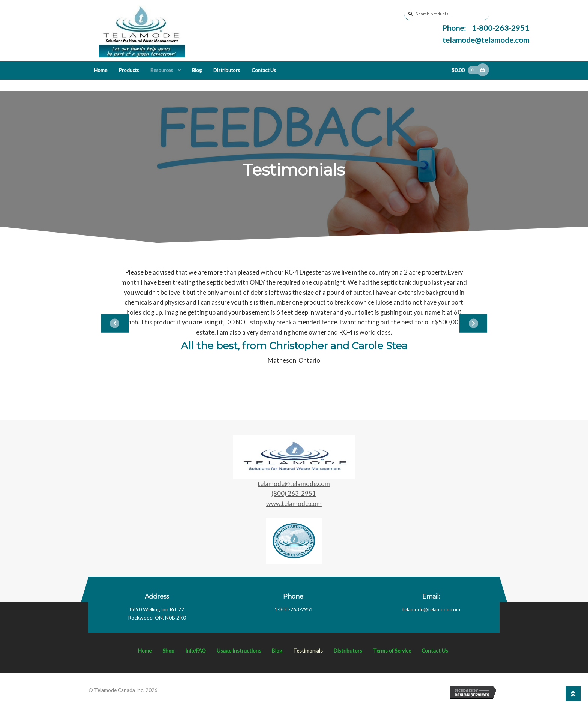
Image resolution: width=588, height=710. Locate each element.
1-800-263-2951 (500, 28)
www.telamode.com (294, 504)
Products (129, 70)
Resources (162, 70)
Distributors (227, 70)
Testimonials (308, 651)
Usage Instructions (239, 651)
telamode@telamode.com (486, 40)
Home (101, 70)
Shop (168, 651)
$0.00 (466, 70)
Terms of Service (392, 651)
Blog (197, 70)
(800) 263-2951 (294, 494)
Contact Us (264, 70)
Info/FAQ (196, 651)
